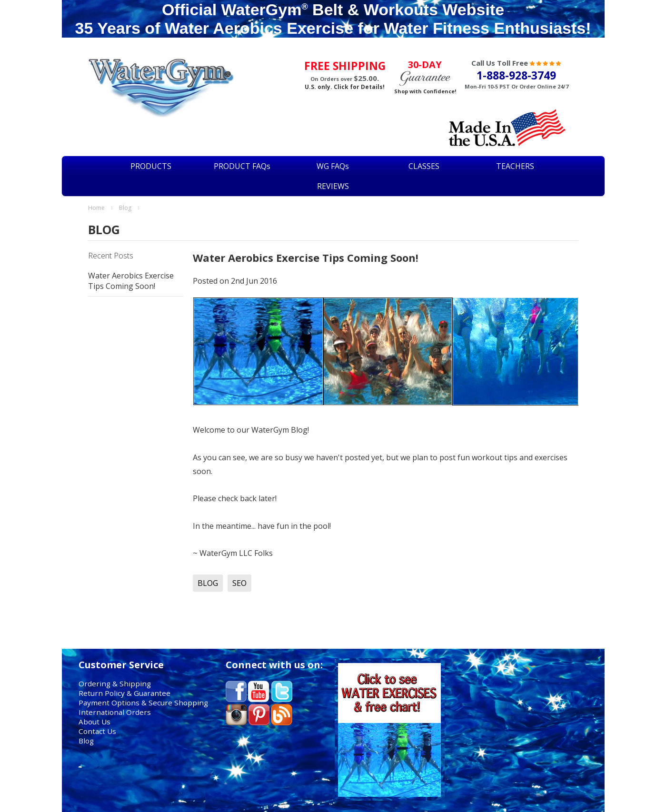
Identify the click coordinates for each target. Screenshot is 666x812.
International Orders (115, 712)
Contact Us (97, 731)
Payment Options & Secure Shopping (143, 703)
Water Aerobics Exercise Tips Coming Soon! (131, 281)
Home (96, 208)
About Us (94, 722)
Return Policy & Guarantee (124, 693)
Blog (86, 741)
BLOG (125, 208)
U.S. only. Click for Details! (345, 87)
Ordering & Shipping (115, 683)
